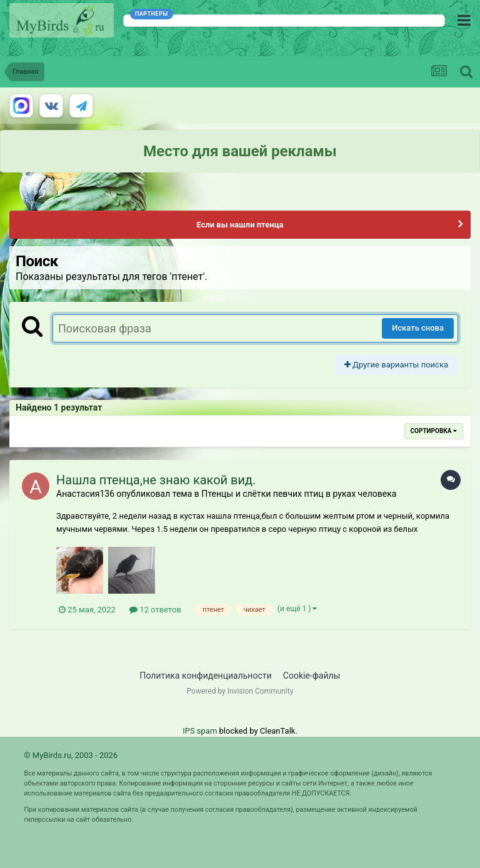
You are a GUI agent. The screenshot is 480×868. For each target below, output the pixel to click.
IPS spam (200, 731)
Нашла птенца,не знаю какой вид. (156, 480)
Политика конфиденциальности (206, 676)
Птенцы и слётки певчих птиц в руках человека (299, 494)
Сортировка (434, 431)
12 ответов (155, 610)
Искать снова (418, 328)
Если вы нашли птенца (240, 225)
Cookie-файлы (312, 676)
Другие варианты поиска (396, 365)
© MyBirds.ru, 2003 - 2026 (71, 755)
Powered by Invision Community (240, 691)
